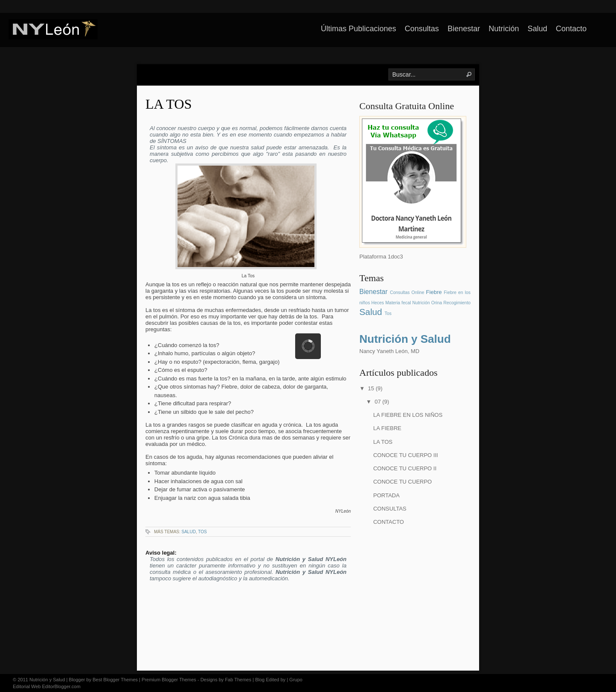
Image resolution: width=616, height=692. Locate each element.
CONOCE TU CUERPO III (405, 455)
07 (379, 402)
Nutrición (504, 29)
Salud (537, 29)
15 (372, 388)
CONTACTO (388, 522)
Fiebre (434, 292)
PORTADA (386, 495)
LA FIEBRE (387, 428)
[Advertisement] (413, 594)
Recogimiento (457, 303)
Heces (378, 303)
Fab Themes (238, 680)
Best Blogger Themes (115, 680)
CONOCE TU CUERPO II (405, 468)
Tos (202, 532)
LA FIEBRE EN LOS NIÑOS (408, 415)
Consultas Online (407, 293)
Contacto (571, 29)
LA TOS (169, 104)
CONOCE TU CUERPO (402, 482)
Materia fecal (398, 303)
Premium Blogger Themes (169, 680)
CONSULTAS (390, 509)
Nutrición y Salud (405, 339)
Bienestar (464, 29)
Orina (437, 303)
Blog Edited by (270, 680)
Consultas (422, 29)
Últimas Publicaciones (358, 29)
